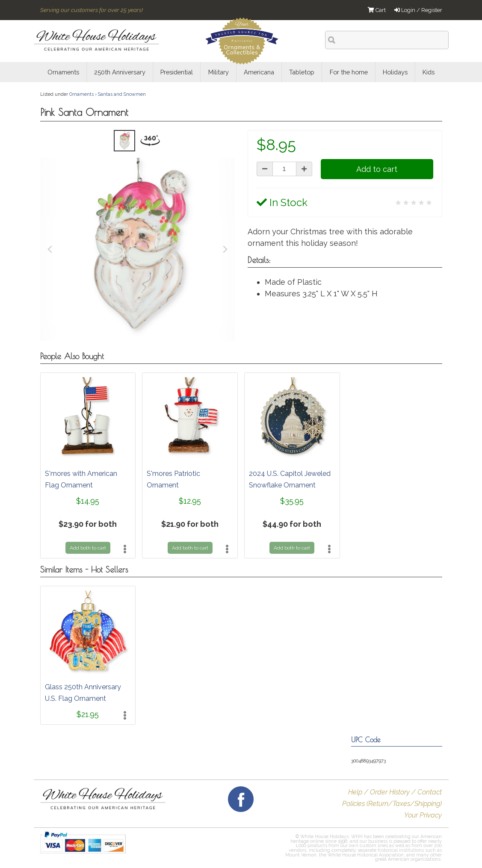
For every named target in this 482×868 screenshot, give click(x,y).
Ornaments (81, 94)
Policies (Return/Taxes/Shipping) (392, 804)
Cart (377, 10)
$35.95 (292, 501)
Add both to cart (88, 548)
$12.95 (190, 501)
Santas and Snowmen (122, 94)
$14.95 (88, 501)
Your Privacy (423, 815)
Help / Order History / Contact (395, 792)
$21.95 (88, 714)
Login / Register (418, 10)
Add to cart (377, 169)
